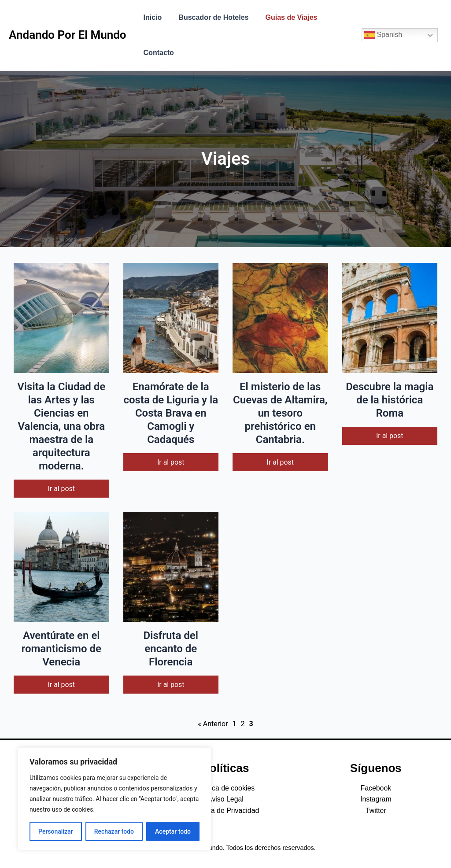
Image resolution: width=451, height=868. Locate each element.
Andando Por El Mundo (68, 35)
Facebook (376, 788)
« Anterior (213, 724)
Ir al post (61, 489)
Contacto (157, 53)
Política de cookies (225, 788)
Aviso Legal (225, 800)
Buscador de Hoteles (209, 17)
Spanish (383, 35)
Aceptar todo (173, 831)
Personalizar (55, 831)
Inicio (152, 17)
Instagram (376, 800)
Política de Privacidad (225, 811)
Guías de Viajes (285, 17)
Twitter (376, 811)
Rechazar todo (114, 831)
